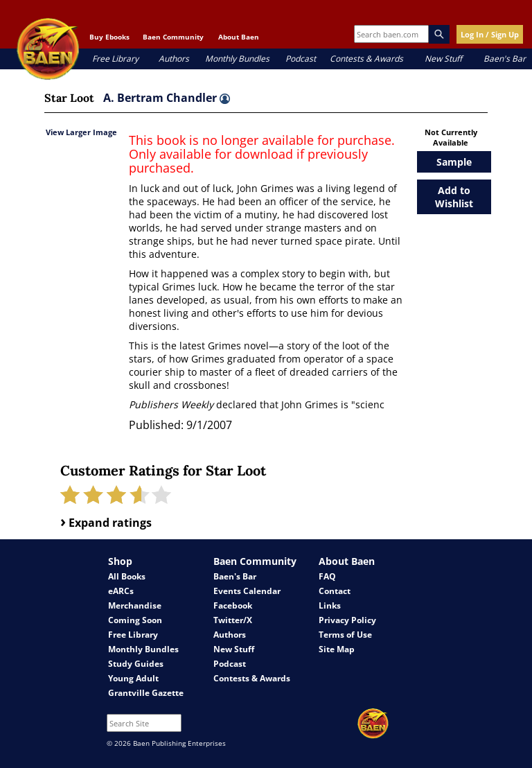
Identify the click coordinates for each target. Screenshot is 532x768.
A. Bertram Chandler (167, 98)
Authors (174, 59)
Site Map (337, 649)
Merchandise (135, 605)
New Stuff (443, 59)
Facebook (233, 605)
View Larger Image (81, 132)
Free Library (115, 59)
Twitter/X (233, 620)
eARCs (121, 591)
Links (330, 605)
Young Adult (133, 678)
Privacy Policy (347, 620)
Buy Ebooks (109, 37)
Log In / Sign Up (490, 34)
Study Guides (136, 664)
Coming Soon (135, 620)
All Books (127, 576)
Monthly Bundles (237, 59)
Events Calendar (247, 591)
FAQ (327, 576)
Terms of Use (345, 635)
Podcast (301, 59)
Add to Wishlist (454, 197)
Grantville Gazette (146, 693)
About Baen (239, 37)
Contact (335, 591)
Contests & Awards (366, 59)
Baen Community (173, 37)
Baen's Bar (505, 59)
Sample (454, 162)
